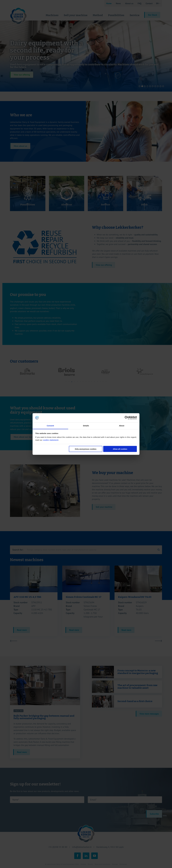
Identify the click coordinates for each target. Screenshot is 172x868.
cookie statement (51, 440)
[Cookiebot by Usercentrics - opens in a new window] (126, 418)
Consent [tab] (50, 426)
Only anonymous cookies (86, 449)
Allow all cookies (120, 449)
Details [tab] (86, 426)
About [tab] (122, 426)
